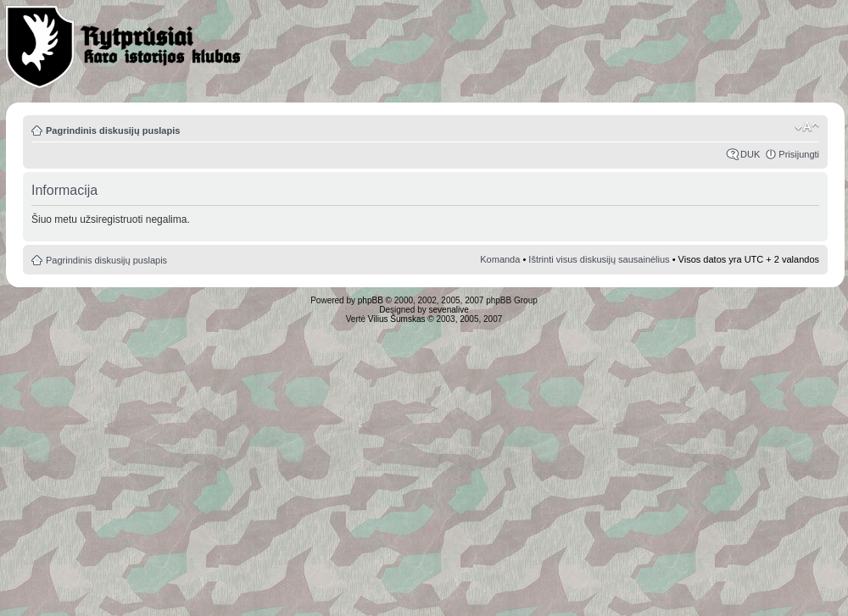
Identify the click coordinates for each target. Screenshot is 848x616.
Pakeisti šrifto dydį (807, 127)
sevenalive (449, 310)
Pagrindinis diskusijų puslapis (113, 130)
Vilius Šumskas (397, 319)
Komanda (500, 259)
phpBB (371, 300)
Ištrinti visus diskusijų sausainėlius (599, 259)
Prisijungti (799, 154)
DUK (750, 154)
